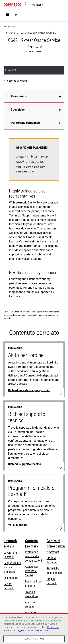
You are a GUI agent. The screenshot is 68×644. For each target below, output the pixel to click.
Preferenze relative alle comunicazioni (33, 556)
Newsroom (53, 552)
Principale (48, 5)
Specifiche (18, 110)
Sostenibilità (11, 578)
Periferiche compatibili (26, 123)
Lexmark (10, 541)
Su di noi (9, 546)
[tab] (34, 96)
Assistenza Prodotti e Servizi (31, 571)
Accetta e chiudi (34, 639)
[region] (34, 629)
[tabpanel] (34, 221)
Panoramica (19, 96)
